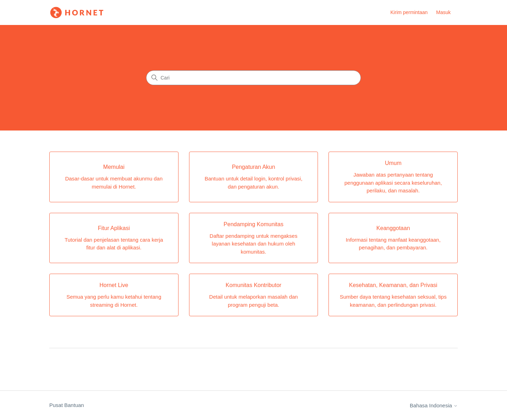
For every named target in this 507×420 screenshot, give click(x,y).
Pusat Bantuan (67, 405)
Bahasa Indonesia (434, 405)
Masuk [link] (443, 12)
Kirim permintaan (409, 12)
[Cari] (254, 78)
